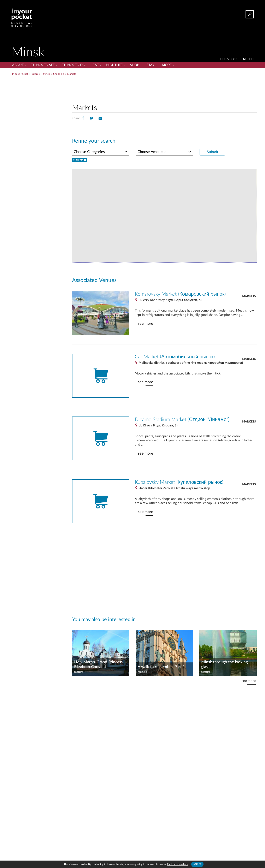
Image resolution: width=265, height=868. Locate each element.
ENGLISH (248, 59)
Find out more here (178, 864)
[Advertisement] (164, 89)
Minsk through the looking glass (225, 665)
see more (146, 324)
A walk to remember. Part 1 (161, 667)
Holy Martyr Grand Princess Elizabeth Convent (98, 665)
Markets (249, 296)
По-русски (229, 59)
